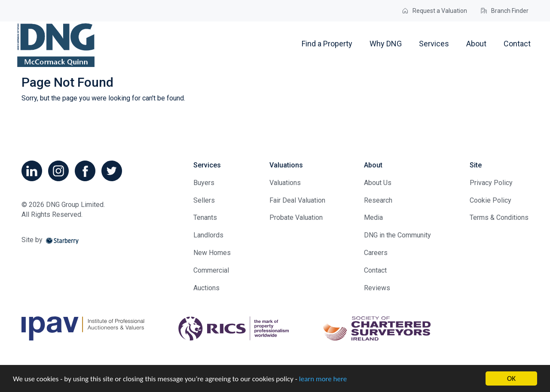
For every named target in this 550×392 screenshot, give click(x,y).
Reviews (377, 288)
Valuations (285, 183)
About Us (378, 183)
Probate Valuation (296, 217)
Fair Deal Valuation (297, 200)
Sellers (204, 200)
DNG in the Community (397, 235)
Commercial (211, 270)
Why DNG (386, 44)
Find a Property (327, 44)
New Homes (212, 253)
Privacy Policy (491, 183)
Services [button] (434, 44)
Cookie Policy (490, 200)
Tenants (205, 217)
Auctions (206, 288)
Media (373, 217)
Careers (376, 253)
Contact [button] (517, 44)
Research (378, 200)
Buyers (204, 183)
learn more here (323, 379)
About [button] (476, 44)
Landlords (208, 235)
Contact (375, 270)
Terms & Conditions (499, 217)
